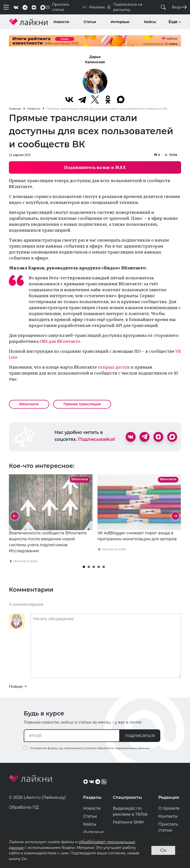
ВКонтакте (29, 404)
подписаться (140, 736)
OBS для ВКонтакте (60, 341)
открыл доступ (114, 367)
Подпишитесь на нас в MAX (95, 167)
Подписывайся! (97, 439)
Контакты (168, 816)
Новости (61, 22)
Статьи (90, 22)
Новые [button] (16, 687)
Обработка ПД (24, 807)
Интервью (120, 22)
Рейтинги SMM (128, 822)
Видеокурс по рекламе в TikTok (130, 811)
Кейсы (150, 22)
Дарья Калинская (95, 59)
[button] (84, 567)
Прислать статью (168, 827)
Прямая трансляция (82, 404)
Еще (175, 22)
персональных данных (132, 748)
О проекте (169, 808)
